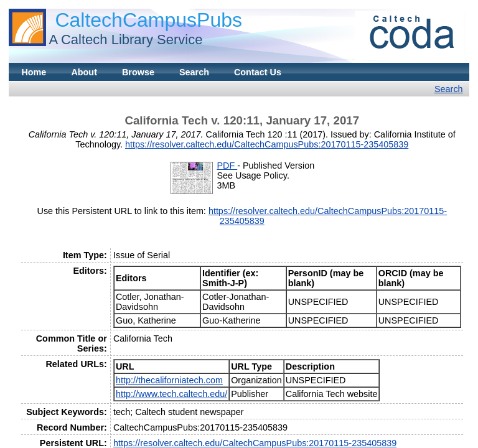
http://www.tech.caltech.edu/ (171, 394)
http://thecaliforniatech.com (169, 380)
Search (194, 72)
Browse (138, 72)
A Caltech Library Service (125, 40)
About (84, 72)
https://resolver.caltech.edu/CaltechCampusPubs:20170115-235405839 (267, 144)
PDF (227, 166)
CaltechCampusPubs (148, 20)
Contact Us (258, 72)
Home (34, 72)
